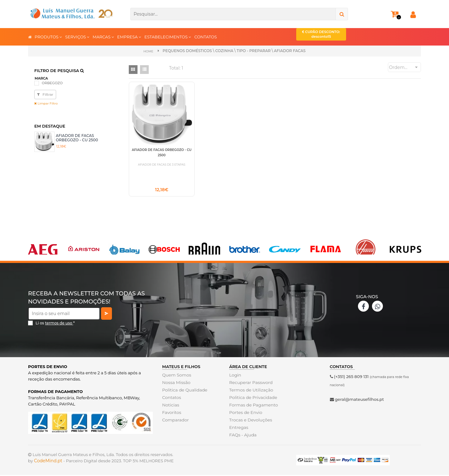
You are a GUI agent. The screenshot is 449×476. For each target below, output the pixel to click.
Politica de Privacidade (252, 398)
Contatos (171, 398)
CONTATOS (205, 37)
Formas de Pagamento (253, 406)
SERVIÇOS (77, 37)
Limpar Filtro (46, 103)
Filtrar (45, 94)
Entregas (238, 428)
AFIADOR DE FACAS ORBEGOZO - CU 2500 (77, 137)
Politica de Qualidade (184, 391)
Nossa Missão (176, 383)
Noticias (170, 406)
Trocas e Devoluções (250, 421)
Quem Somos (176, 376)
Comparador (175, 421)
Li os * (55, 324)
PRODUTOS (48, 37)
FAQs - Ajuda (242, 436)
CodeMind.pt (48, 462)
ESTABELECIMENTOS (168, 37)
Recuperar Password (250, 383)
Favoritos (171, 413)
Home (148, 51)
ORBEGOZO (52, 83)
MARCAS (103, 37)
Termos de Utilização (250, 391)
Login (235, 376)
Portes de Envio (245, 413)
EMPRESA (129, 37)
